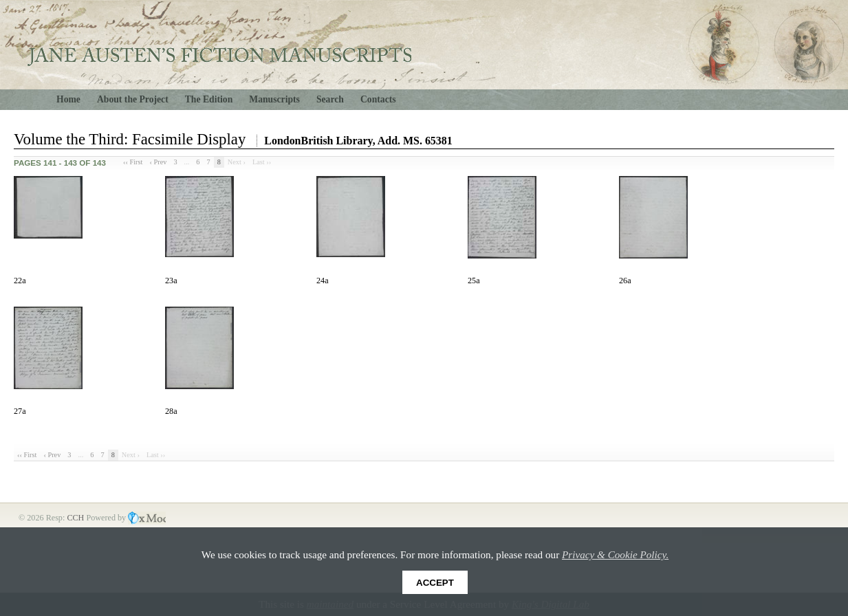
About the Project (133, 99)
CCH (76, 518)
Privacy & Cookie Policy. (615, 554)
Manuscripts (274, 99)
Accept (435, 583)
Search (330, 99)
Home (68, 99)
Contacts (378, 99)
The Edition (209, 99)
